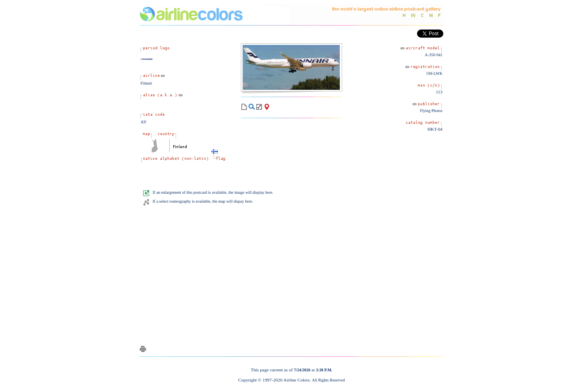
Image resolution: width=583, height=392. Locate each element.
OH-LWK (434, 73)
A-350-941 (434, 55)
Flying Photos (431, 111)
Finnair (146, 83)
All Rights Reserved (329, 380)
